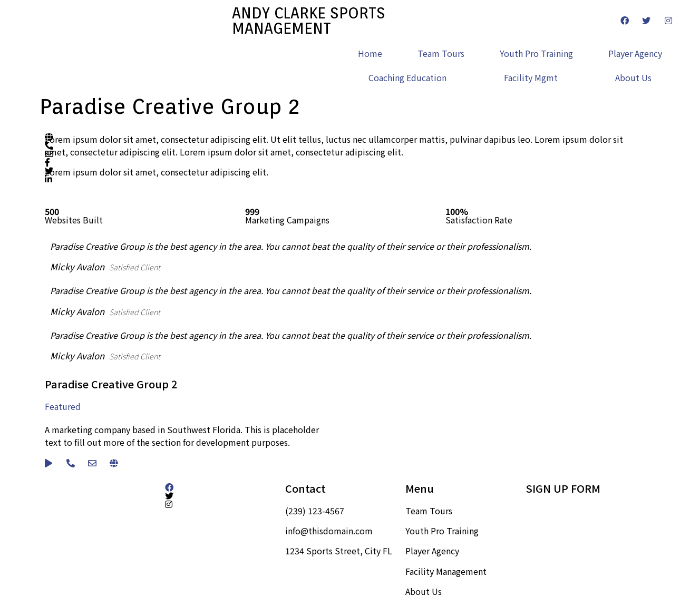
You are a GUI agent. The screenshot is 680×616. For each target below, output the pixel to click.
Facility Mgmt (531, 77)
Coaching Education (407, 77)
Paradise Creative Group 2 (111, 384)
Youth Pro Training (536, 53)
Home (370, 53)
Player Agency (635, 53)
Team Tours (441, 53)
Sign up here (550, 511)
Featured (63, 406)
